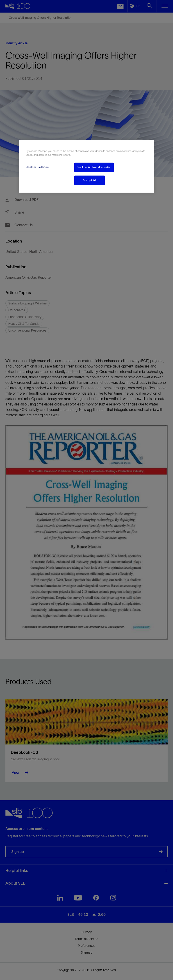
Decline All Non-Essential (94, 167)
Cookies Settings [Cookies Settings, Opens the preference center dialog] (37, 167)
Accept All (90, 180)
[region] (86, 166)
